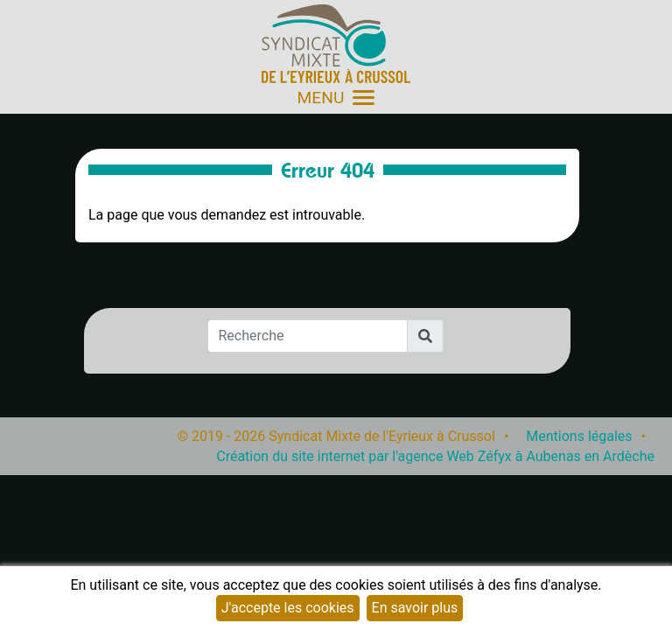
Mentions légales (579, 436)
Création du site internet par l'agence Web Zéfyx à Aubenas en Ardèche (435, 456)
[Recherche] (308, 336)
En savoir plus (415, 608)
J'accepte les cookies (288, 608)
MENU (336, 98)
